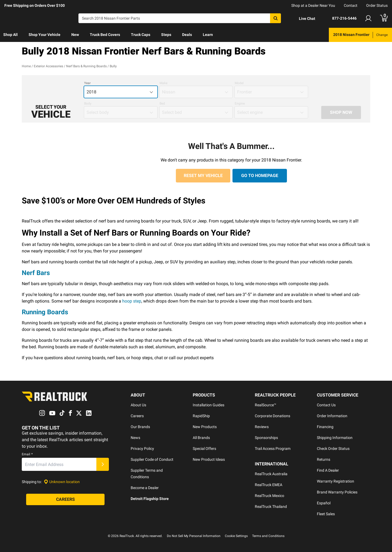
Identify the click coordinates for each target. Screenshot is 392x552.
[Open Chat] (302, 19)
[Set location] (62, 482)
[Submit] (103, 465)
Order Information (332, 416)
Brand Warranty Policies (337, 492)
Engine (240, 103)
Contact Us (326, 405)
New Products (205, 427)
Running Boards (45, 312)
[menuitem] (10, 35)
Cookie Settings (236, 536)
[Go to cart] (384, 18)
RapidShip (201, 416)
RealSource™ (266, 405)
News (135, 438)
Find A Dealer (328, 470)
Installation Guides (209, 405)
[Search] (180, 18)
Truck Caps (141, 35)
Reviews (262, 427)
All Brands (201, 438)
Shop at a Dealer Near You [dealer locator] (313, 5)
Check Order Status (333, 449)
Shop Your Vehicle (45, 35)
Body (88, 103)
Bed (162, 103)
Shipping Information (335, 438)
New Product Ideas (209, 459)
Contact (351, 5)
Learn (208, 35)
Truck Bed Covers (105, 35)
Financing (325, 427)
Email (27, 455)
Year (87, 83)
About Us (138, 405)
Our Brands (140, 427)
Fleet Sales (326, 514)
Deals (187, 35)
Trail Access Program (273, 449)
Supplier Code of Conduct (152, 459)
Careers (137, 416)
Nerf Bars (36, 273)
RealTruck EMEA (269, 485)
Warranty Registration (336, 481)
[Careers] (65, 500)
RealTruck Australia (271, 474)
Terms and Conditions (268, 536)
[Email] (59, 465)
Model (239, 83)
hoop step (132, 301)
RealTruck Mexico (269, 496)
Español (324, 503)
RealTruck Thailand (271, 507)
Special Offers (204, 449)
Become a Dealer (145, 488)
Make (163, 83)
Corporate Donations (272, 416)
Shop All (10, 35)
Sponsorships (266, 438)
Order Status (377, 5)
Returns (324, 459)
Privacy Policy (142, 449)
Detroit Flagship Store (150, 499)
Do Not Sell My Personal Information (194, 536)
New (75, 35)
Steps (166, 35)
